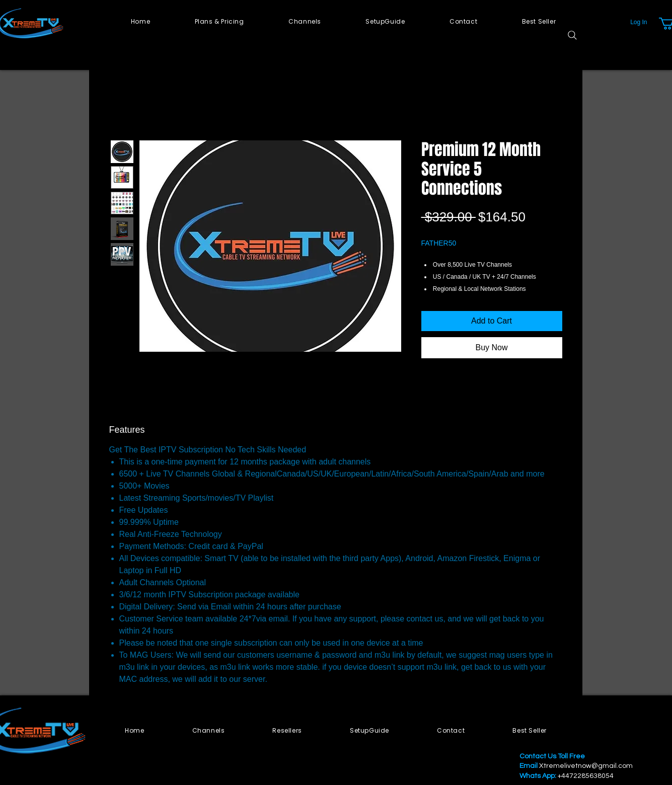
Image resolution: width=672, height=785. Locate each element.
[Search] (572, 35)
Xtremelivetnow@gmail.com (586, 766)
